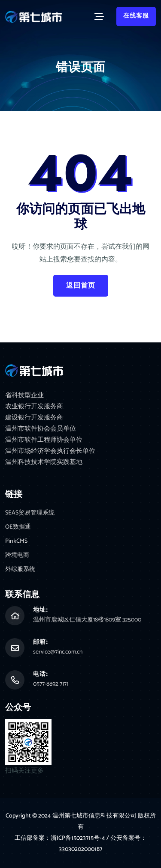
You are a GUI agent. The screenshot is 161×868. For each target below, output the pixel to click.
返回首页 (81, 286)
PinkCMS (16, 541)
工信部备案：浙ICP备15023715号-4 (61, 838)
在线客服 (136, 16)
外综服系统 (20, 569)
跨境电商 (17, 555)
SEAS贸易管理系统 (30, 513)
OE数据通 (18, 527)
